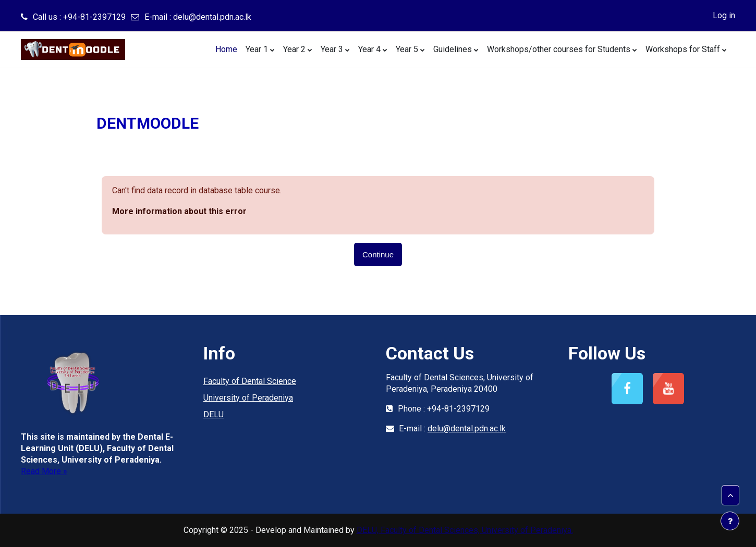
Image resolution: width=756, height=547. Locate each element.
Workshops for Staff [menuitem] (683, 49)
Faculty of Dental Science (250, 381)
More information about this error (179, 211)
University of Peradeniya (248, 398)
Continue (378, 254)
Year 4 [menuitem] (369, 49)
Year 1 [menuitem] (257, 49)
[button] (730, 495)
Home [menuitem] (226, 49)
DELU (214, 414)
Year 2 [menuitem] (294, 49)
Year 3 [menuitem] (332, 49)
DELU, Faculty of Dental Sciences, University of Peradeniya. (465, 530)
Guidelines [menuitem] (453, 49)
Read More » (44, 471)
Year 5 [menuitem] (407, 49)
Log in (724, 15)
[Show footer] (730, 521)
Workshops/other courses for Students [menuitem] (559, 49)
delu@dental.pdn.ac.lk (212, 17)
